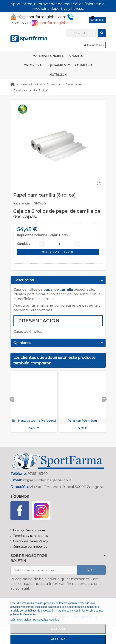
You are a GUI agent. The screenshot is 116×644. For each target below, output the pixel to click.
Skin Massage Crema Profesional (34, 421)
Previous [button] (12, 399)
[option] (34, 403)
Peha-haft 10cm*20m (82, 421)
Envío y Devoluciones (29, 530)
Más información (21, 619)
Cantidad (24, 244)
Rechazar (58, 629)
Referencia (21, 203)
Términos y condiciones (30, 536)
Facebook (20, 511)
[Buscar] (86, 33)
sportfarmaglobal (51, 23)
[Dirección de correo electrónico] (44, 570)
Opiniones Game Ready (31, 541)
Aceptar (58, 639)
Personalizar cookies (46, 619)
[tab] (58, 280)
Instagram (41, 511)
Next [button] (104, 399)
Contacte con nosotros (30, 547)
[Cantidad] (59, 244)
